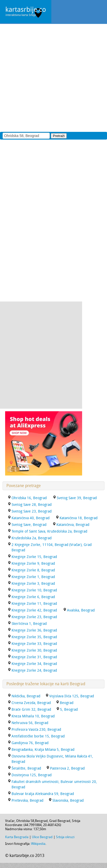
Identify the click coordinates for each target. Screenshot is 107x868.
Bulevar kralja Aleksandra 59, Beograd (43, 794)
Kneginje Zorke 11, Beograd (34, 604)
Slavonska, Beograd (68, 801)
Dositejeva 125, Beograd (32, 775)
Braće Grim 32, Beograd (31, 710)
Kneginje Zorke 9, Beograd (33, 564)
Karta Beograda (17, 837)
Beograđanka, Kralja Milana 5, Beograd (43, 750)
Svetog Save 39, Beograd (77, 498)
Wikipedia (38, 844)
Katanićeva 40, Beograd (31, 518)
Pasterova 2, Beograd (67, 768)
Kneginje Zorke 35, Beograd (34, 637)
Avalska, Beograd (81, 610)
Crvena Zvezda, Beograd (31, 703)
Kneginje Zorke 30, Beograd (34, 650)
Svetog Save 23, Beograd (32, 511)
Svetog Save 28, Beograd (32, 505)
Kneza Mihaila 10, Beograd (33, 716)
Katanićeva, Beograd (73, 525)
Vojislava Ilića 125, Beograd (72, 696)
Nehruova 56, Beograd (30, 723)
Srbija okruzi (65, 837)
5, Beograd (69, 710)
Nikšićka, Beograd (26, 696)
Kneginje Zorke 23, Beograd (34, 617)
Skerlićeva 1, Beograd (29, 624)
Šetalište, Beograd (26, 768)
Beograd (67, 703)
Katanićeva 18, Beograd (79, 518)
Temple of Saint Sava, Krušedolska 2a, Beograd (49, 531)
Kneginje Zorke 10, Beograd (34, 590)
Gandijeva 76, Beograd (30, 743)
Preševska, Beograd (27, 801)
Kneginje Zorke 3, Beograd (33, 584)
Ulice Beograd (42, 837)
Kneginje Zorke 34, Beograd (34, 664)
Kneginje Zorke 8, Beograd (33, 570)
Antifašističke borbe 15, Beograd (38, 736)
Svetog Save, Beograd (29, 525)
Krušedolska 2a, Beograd (32, 538)
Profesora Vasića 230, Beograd (36, 730)
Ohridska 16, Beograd (29, 498)
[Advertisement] (53, 77)
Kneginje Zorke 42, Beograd (34, 610)
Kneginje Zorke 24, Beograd (34, 670)
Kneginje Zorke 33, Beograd (34, 644)
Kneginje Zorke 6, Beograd (33, 597)
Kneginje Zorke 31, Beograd (34, 657)
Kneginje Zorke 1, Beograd (33, 577)
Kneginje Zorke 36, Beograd (34, 630)
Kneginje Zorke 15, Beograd (34, 557)
